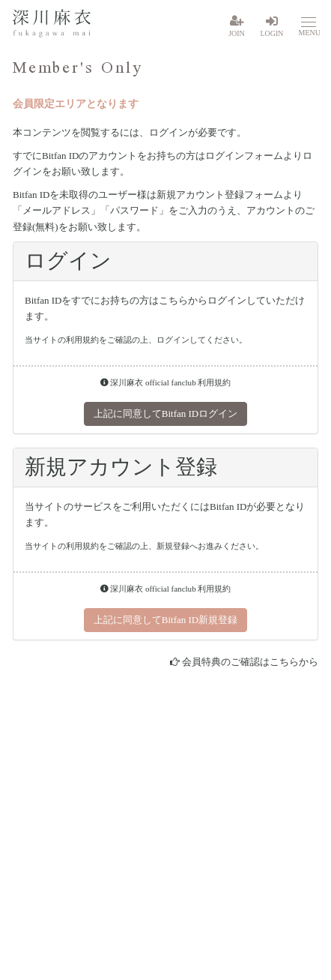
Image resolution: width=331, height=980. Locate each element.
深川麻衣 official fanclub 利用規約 (166, 382)
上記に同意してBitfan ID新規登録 (165, 620)
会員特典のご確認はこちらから (250, 662)
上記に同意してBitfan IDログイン (165, 414)
